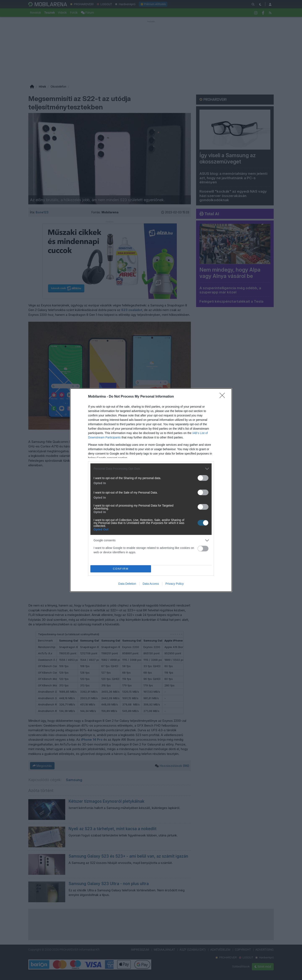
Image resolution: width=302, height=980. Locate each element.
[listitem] (151, 469)
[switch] (203, 478)
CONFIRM (121, 569)
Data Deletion (127, 584)
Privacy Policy (175, 584)
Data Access (151, 584)
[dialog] (151, 490)
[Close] (224, 397)
